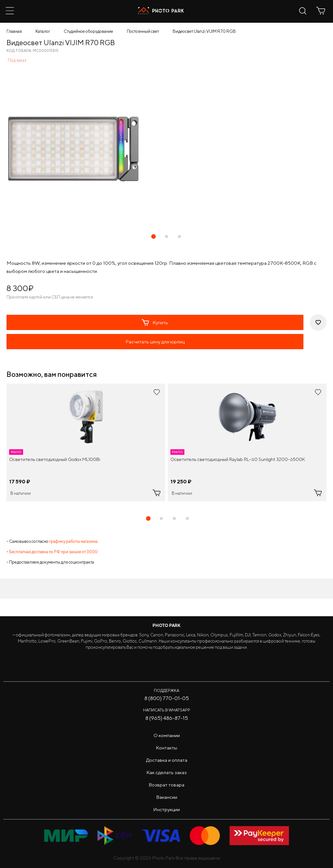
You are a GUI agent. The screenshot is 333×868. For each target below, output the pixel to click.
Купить (155, 323)
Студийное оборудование (88, 31)
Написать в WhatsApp (167, 710)
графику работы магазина (73, 541)
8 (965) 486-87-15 (167, 718)
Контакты (166, 748)
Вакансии (167, 797)
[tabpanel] (86, 442)
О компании (167, 735)
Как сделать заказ (166, 772)
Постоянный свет (143, 31)
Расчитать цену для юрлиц (155, 342)
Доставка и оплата (167, 760)
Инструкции (166, 809)
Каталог (43, 31)
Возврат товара (166, 785)
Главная (14, 31)
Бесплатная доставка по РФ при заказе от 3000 (53, 552)
